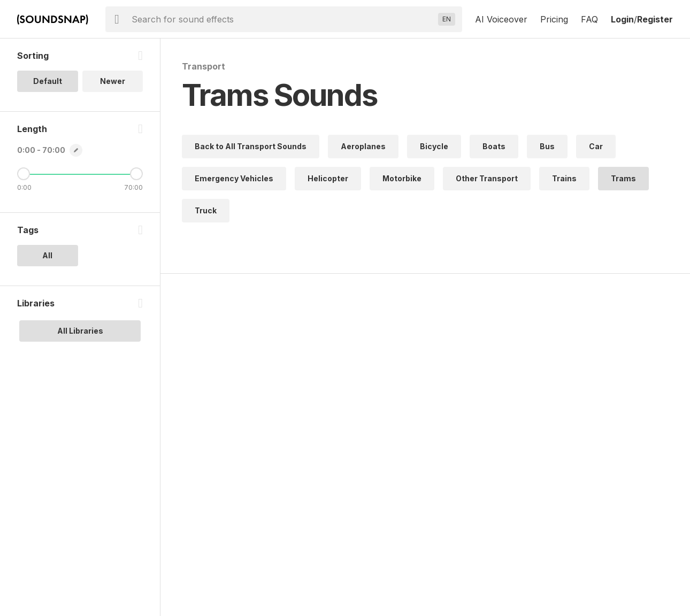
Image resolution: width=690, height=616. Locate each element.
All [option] (47, 255)
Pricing (554, 19)
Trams (623, 178)
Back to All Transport (251, 146)
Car (596, 146)
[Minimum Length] (24, 174)
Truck (206, 210)
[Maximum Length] (136, 174)
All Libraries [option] (80, 331)
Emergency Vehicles (234, 178)
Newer (113, 81)
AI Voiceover (501, 19)
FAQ (589, 19)
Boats (494, 146)
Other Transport (487, 178)
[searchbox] (283, 19)
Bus (547, 146)
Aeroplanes (363, 146)
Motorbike (402, 178)
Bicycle (434, 146)
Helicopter (328, 178)
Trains (564, 178)
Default (48, 81)
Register (655, 19)
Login (622, 19)
